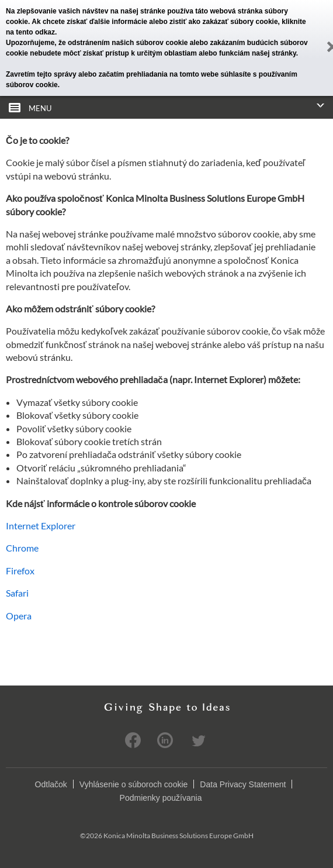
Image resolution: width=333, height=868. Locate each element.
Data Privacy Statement (243, 784)
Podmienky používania (161, 798)
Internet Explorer (41, 526)
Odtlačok (51, 784)
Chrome (22, 548)
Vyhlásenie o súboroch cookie (134, 784)
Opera (19, 616)
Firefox (20, 571)
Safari (17, 593)
